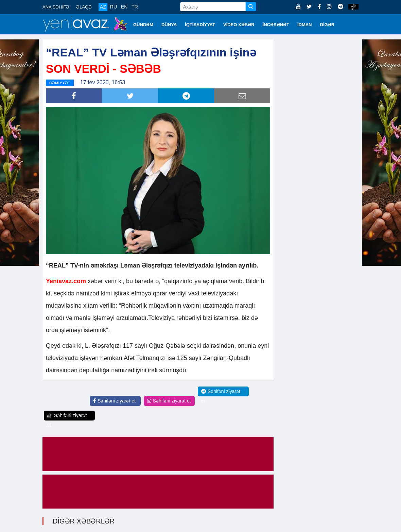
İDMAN (305, 25)
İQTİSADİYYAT (200, 25)
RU (114, 7)
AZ (103, 7)
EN (124, 7)
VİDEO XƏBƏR (239, 25)
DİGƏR (327, 25)
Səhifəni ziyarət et (114, 401)
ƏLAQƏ (84, 7)
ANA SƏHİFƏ (56, 7)
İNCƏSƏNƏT (276, 25)
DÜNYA (169, 25)
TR (135, 7)
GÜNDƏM (143, 25)
